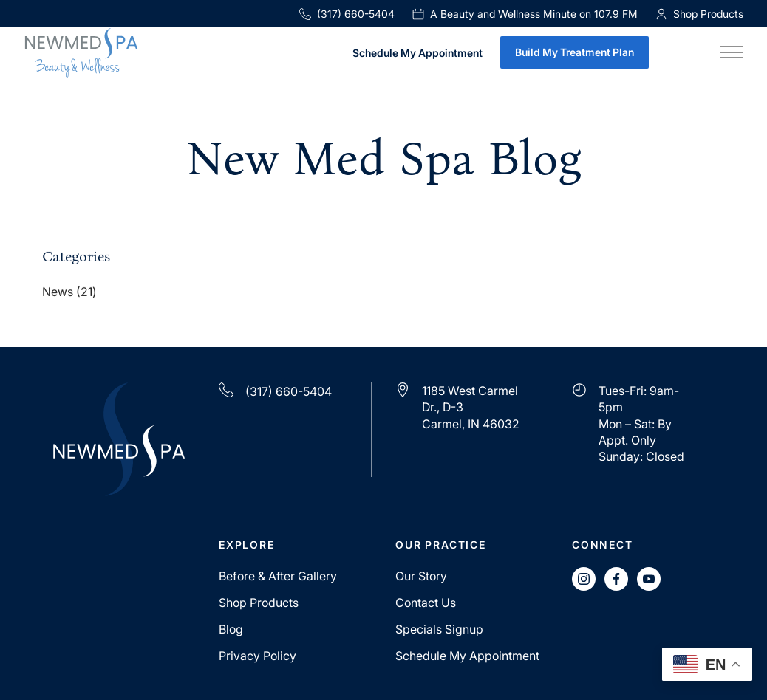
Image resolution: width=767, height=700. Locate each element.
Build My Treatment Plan (575, 52)
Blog (231, 629)
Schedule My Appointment (417, 54)
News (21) (69, 292)
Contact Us (426, 603)
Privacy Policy (258, 656)
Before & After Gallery (278, 576)
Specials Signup (439, 629)
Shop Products (259, 603)
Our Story (421, 576)
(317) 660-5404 (347, 14)
